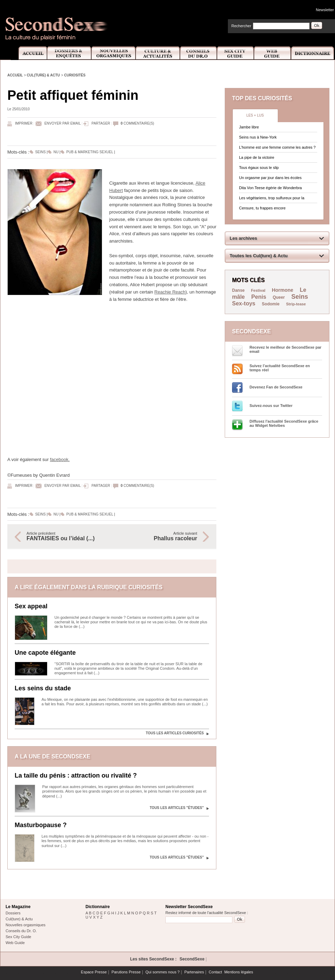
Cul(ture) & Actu (43, 75)
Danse (239, 290)
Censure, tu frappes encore (262, 208)
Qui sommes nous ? (163, 972)
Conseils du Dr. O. (21, 931)
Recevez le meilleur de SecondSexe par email (285, 349)
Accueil (29, 53)
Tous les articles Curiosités (175, 733)
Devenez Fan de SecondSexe (276, 387)
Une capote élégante (45, 653)
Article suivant (158, 536)
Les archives (243, 238)
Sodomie (271, 304)
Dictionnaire (313, 53)
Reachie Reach (170, 292)
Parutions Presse (126, 972)
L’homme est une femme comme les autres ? (277, 147)
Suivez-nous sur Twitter (271, 406)
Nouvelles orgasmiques (25, 925)
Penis (259, 297)
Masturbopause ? (41, 825)
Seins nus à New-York (258, 137)
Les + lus (255, 115)
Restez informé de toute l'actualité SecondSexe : (207, 913)
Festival (258, 290)
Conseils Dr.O (199, 53)
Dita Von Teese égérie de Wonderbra (270, 188)
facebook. (60, 459)
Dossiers (13, 913)
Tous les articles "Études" (177, 808)
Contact (215, 972)
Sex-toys (244, 303)
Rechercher (241, 26)
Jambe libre (249, 127)
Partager (101, 123)
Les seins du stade (43, 688)
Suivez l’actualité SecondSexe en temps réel (280, 368)
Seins (40, 152)
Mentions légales (239, 972)
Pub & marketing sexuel (90, 152)
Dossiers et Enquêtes (69, 53)
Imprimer (24, 123)
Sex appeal (31, 606)
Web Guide (273, 53)
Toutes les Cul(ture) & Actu (259, 256)
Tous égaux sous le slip (259, 168)
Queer (279, 297)
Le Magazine (18, 907)
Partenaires (194, 972)
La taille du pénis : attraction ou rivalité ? (76, 775)
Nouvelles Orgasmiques (114, 53)
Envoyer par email (62, 123)
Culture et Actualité (158, 53)
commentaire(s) (137, 123)
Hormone (282, 290)
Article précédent (66, 536)
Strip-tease (296, 304)
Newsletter (325, 10)
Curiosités (75, 75)
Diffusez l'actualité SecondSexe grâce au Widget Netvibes (284, 423)
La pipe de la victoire (257, 157)
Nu (56, 152)
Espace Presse (94, 972)
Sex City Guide (236, 53)
